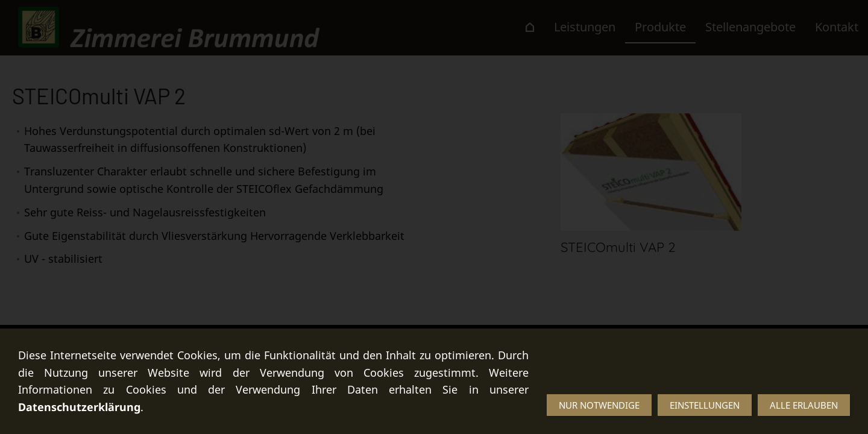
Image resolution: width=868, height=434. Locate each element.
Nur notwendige (599, 405)
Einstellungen (705, 405)
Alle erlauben (804, 405)
